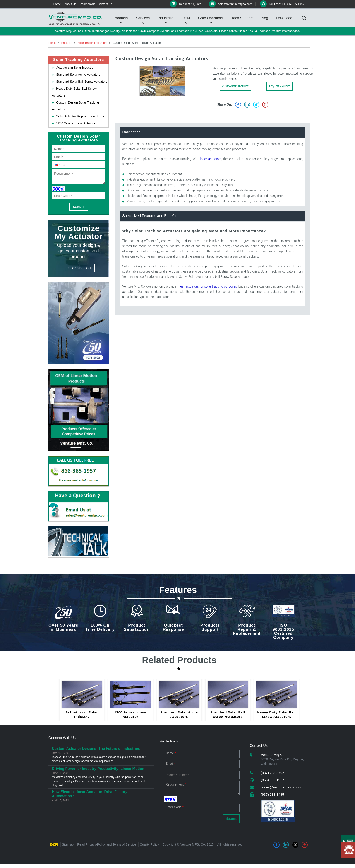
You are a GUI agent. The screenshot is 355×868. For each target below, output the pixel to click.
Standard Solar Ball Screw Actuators (80, 82)
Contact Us (105, 4)
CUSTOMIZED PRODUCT (235, 86)
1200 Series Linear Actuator (74, 123)
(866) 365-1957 (272, 780)
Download (284, 18)
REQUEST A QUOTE (280, 86)
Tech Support (242, 18)
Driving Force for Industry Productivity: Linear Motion (98, 769)
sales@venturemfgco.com (281, 787)
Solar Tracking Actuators (92, 43)
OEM (186, 18)
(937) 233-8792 (272, 773)
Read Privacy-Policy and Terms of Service (107, 844)
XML (54, 844)
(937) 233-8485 (272, 794)
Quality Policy (149, 844)
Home (57, 4)
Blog (264, 18)
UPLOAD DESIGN (79, 268)
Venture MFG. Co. (193, 844)
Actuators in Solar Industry (73, 68)
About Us (70, 4)
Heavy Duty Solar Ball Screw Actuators (277, 714)
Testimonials (87, 4)
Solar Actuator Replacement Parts (78, 116)
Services (143, 18)
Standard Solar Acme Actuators (76, 75)
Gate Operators (211, 18)
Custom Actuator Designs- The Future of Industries (96, 748)
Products (121, 18)
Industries (166, 18)
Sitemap (68, 844)
